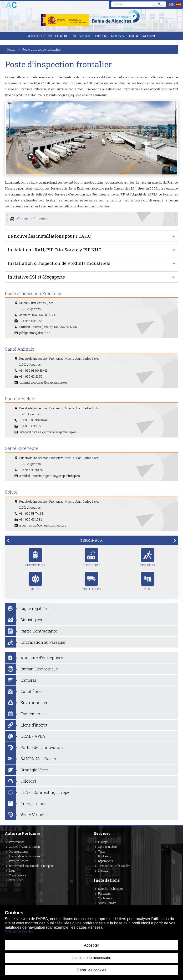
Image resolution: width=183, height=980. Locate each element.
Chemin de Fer (35, 557)
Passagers (148, 557)
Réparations (106, 861)
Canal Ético (16, 880)
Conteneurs (91, 557)
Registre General (19, 861)
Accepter (91, 945)
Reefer (35, 581)
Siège (12, 870)
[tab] (91, 540)
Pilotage (103, 842)
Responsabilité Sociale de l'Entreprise (32, 866)
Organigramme (18, 851)
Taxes (102, 851)
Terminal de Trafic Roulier (114, 866)
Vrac (148, 581)
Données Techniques (111, 889)
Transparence (18, 875)
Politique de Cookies (19, 931)
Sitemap (103, 870)
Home (11, 49)
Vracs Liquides (107, 903)
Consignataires (107, 847)
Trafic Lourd (91, 581)
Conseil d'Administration (24, 847)
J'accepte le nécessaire (91, 958)
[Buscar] (159, 4)
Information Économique (25, 856)
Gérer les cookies (92, 970)
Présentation (17, 842)
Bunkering (105, 856)
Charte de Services (32, 219)
